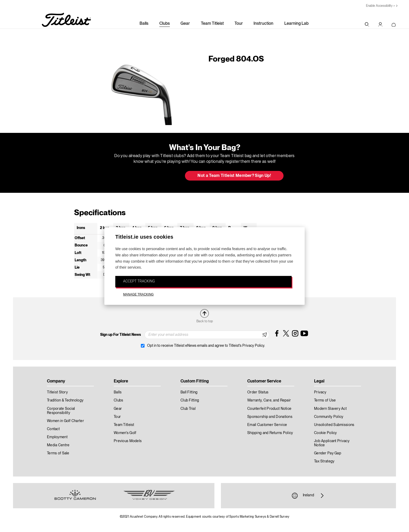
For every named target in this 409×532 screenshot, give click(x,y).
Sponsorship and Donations (270, 417)
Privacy (320, 392)
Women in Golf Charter (65, 421)
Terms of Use (325, 400)
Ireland (308, 496)
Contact (53, 429)
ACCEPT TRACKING (139, 281)
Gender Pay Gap (328, 453)
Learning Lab (296, 24)
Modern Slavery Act (330, 409)
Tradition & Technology (65, 400)
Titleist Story (57, 392)
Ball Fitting (189, 392)
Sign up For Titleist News (121, 335)
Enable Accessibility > (380, 6)
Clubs (165, 24)
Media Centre (58, 445)
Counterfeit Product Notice (269, 409)
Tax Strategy (324, 461)
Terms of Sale (58, 453)
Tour (239, 24)
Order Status (258, 392)
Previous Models (128, 441)
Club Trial (188, 409)
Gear (185, 24)
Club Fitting (190, 400)
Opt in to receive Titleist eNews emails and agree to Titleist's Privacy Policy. (206, 346)
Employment (57, 437)
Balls (144, 24)
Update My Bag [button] (154, 176)
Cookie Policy (326, 433)
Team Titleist (212, 24)
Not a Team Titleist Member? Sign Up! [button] (234, 176)
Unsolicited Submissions (334, 425)
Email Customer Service (267, 425)
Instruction (263, 24)
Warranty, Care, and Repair (269, 400)
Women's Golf (125, 433)
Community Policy (329, 417)
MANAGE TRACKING (138, 294)
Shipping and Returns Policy (270, 433)
